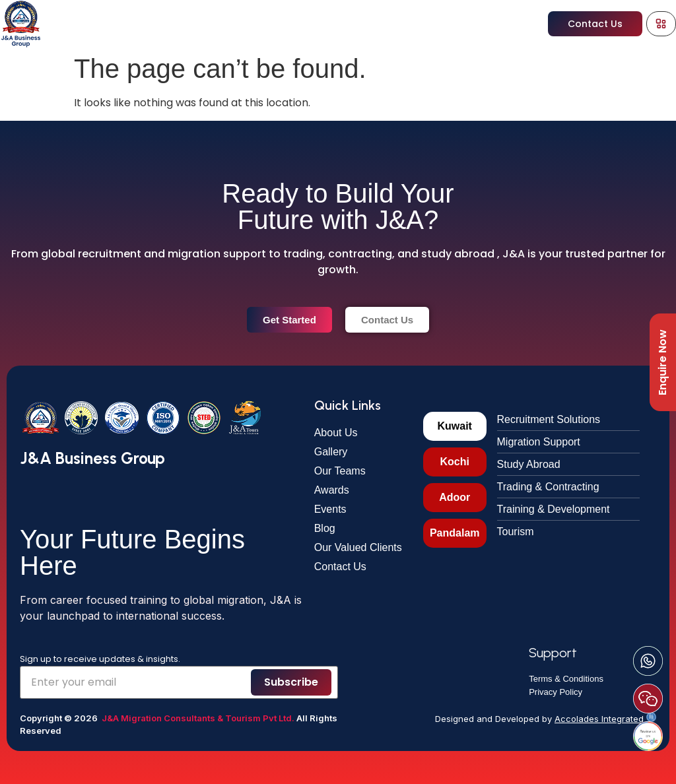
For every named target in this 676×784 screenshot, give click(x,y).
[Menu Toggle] (661, 23)
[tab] (455, 426)
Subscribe (291, 682)
